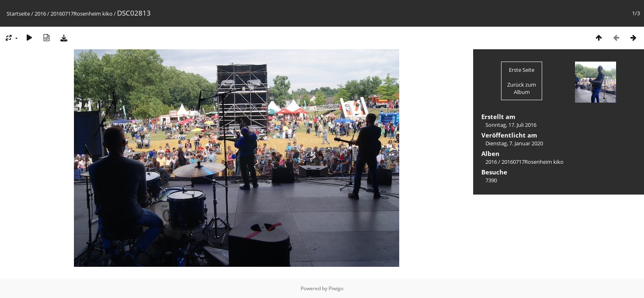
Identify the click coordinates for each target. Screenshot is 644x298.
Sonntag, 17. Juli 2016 (511, 125)
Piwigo (336, 288)
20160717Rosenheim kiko (82, 14)
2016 (40, 14)
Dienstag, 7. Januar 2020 (514, 143)
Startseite (18, 14)
